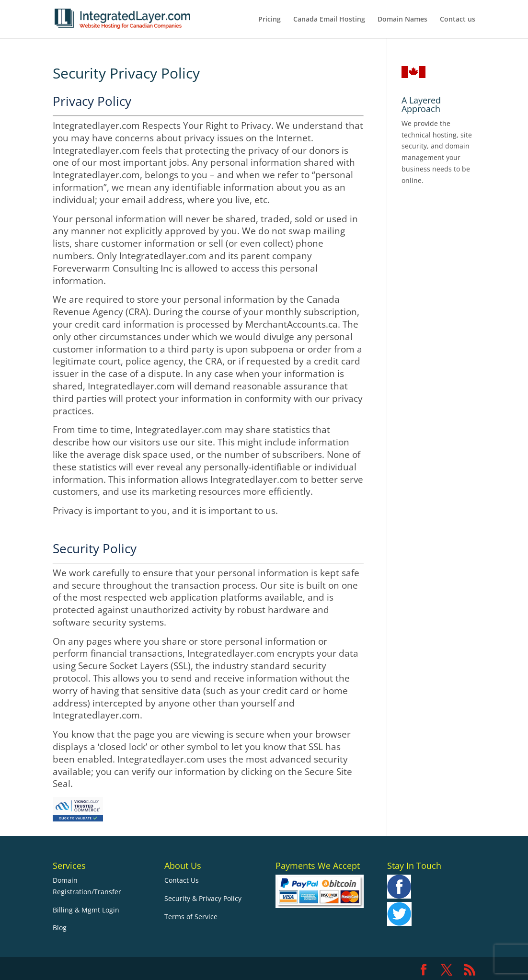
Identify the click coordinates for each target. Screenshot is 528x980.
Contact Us (182, 880)
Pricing (270, 20)
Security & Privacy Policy (203, 898)
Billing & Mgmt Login (86, 910)
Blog (60, 928)
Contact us (458, 20)
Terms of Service (191, 917)
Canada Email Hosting (329, 20)
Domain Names (402, 20)
